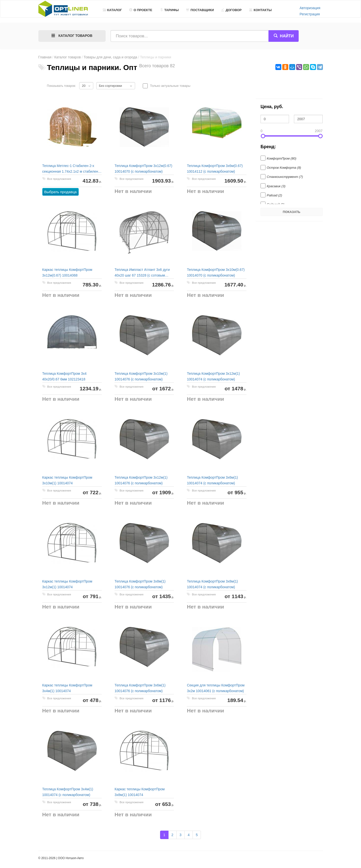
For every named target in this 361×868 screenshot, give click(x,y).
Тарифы (169, 10)
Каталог (112, 10)
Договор (231, 10)
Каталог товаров (67, 57)
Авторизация (310, 8)
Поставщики (200, 10)
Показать (292, 212)
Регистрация (310, 14)
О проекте (141, 10)
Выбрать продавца (60, 192)
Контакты (260, 10)
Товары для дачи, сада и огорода (110, 57)
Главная (45, 57)
